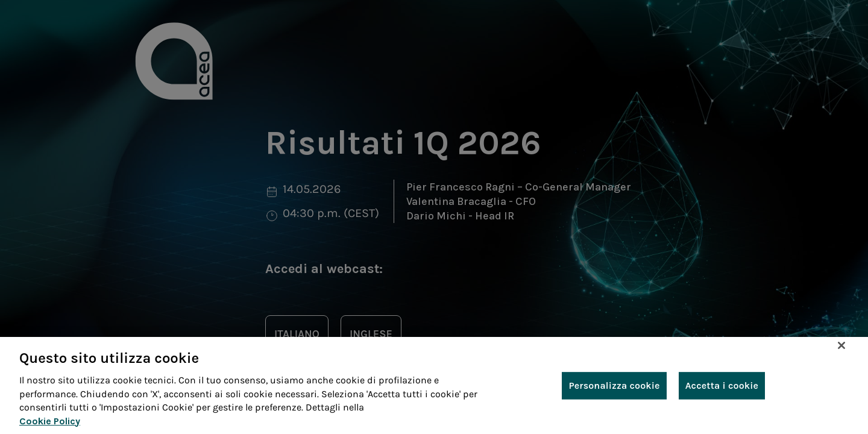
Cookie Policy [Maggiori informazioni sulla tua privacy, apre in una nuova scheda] (50, 421)
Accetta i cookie (722, 385)
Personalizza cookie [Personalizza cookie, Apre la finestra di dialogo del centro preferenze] (614, 385)
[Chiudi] (841, 345)
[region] (434, 385)
